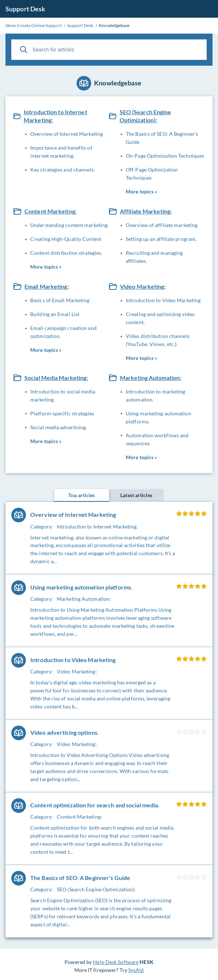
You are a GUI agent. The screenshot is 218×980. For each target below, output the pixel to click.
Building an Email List (55, 314)
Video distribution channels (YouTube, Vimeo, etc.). (158, 340)
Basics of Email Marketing (60, 300)
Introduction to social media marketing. (63, 395)
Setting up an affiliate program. (161, 239)
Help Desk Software (116, 962)
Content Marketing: (50, 211)
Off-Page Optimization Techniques (152, 174)
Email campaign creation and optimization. (63, 332)
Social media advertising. (59, 427)
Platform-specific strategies (62, 413)
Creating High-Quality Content (66, 239)
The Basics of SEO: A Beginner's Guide (162, 138)
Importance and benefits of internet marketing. (61, 152)
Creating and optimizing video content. (160, 318)
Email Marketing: (47, 286)
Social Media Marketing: (56, 378)
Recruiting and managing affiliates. (154, 257)
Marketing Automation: (151, 378)
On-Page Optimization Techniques (165, 156)
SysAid (136, 970)
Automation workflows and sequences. (157, 439)
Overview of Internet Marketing (67, 134)
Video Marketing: (143, 286)
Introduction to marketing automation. (156, 395)
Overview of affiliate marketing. (162, 225)
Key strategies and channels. (63, 170)
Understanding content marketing (69, 225)
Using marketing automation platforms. (158, 417)
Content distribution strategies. (66, 253)
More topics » (141, 191)
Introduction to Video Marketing (163, 300)
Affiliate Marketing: (146, 211)
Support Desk (25, 9)
